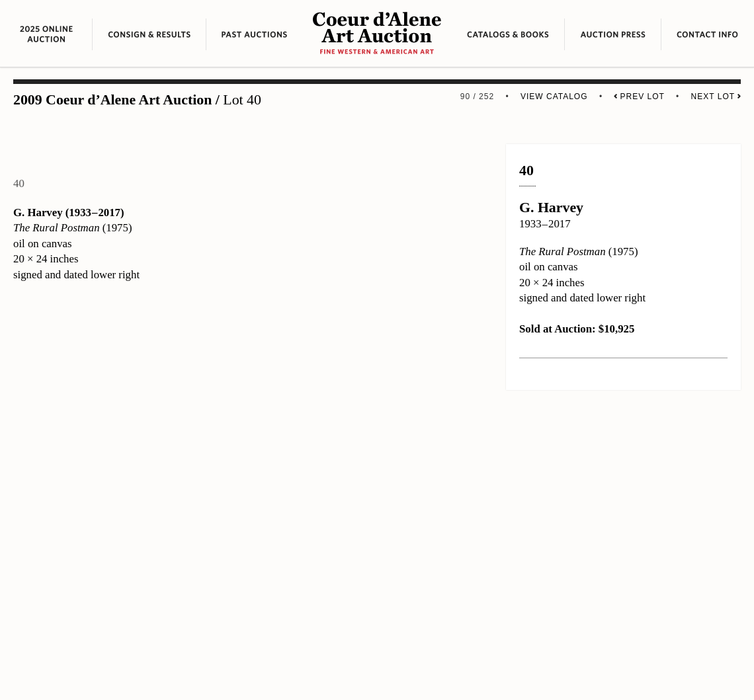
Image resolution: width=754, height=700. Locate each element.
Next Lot (716, 97)
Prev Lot (639, 97)
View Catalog (554, 97)
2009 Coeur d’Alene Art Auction (112, 100)
